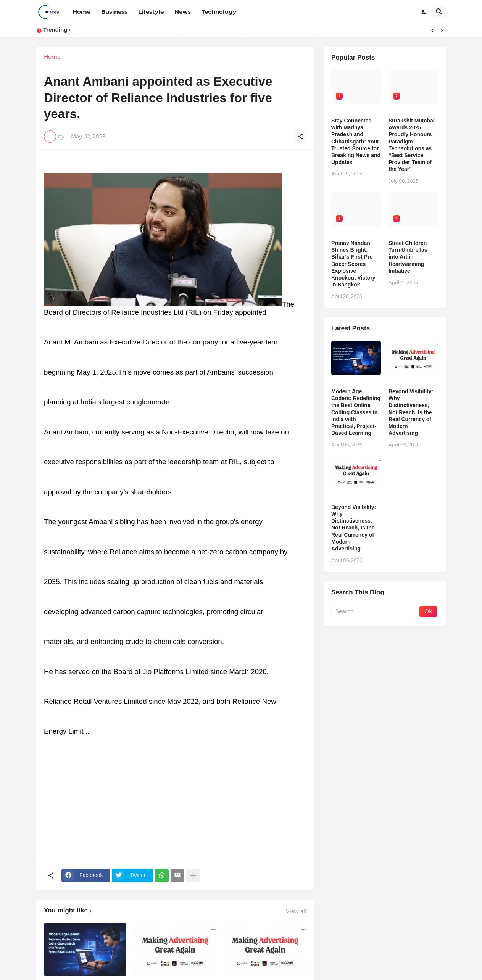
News (183, 12)
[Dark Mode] (424, 12)
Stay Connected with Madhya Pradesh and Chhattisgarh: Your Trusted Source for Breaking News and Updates (356, 141)
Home (81, 12)
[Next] (442, 31)
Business (114, 12)
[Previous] (432, 31)
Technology (219, 12)
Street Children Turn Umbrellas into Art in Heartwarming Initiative (408, 257)
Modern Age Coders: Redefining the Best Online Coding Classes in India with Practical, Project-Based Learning (356, 412)
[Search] (439, 12)
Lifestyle (151, 12)
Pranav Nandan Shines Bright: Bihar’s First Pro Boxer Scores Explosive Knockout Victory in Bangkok (353, 264)
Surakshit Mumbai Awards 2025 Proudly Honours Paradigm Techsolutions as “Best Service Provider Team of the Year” (412, 145)
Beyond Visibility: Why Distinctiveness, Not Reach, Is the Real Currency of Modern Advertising (411, 412)
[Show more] (193, 875)
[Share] (300, 137)
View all (296, 911)
